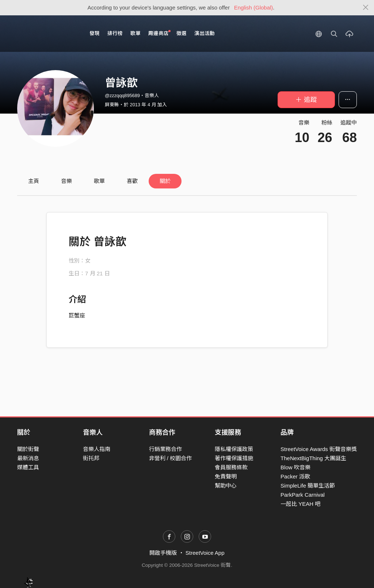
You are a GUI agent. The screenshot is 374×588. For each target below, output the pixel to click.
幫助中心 (226, 486)
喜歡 (132, 181)
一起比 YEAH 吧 (300, 504)
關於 (165, 181)
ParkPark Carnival (303, 495)
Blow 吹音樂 (295, 467)
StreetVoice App (205, 553)
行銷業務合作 (165, 449)
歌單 (136, 33)
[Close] (366, 8)
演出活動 (205, 33)
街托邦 (91, 458)
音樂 (66, 181)
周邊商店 (159, 33)
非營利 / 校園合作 (171, 458)
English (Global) (254, 7)
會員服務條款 (231, 467)
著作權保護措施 (234, 458)
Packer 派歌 (295, 476)
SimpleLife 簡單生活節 (308, 486)
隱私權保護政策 (234, 449)
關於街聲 (28, 449)
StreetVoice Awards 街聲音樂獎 (319, 449)
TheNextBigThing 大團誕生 (313, 458)
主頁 (34, 181)
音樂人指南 (97, 449)
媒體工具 (28, 467)
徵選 (182, 33)
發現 (95, 33)
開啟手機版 (163, 553)
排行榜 (115, 33)
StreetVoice (47, 34)
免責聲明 (226, 476)
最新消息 (28, 458)
